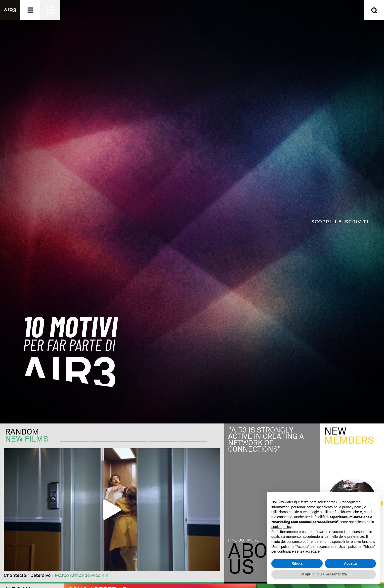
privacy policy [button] (353, 507)
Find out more (243, 540)
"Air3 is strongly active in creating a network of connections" (266, 440)
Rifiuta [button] (297, 563)
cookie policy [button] (281, 527)
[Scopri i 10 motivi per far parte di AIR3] (192, 212)
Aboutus (260, 560)
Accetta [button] (350, 563)
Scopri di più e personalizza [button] (324, 574)
